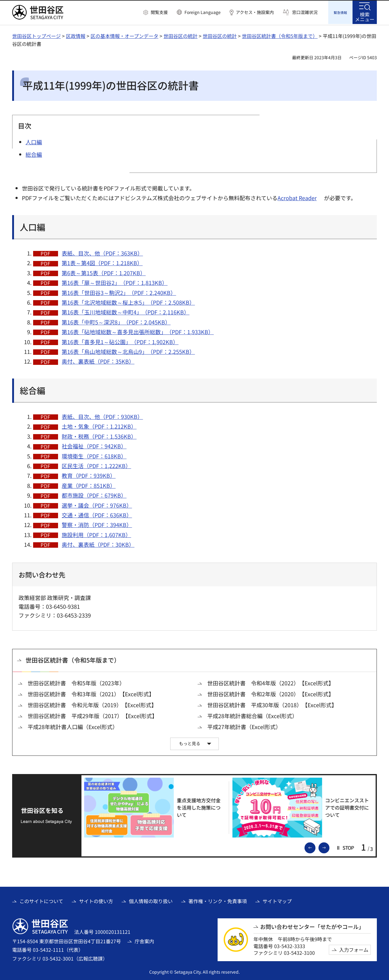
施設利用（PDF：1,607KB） (96, 534)
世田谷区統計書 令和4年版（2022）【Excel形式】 (271, 682)
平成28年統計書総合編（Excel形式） (252, 715)
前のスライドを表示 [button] (315, 846)
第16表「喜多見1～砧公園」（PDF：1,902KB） (120, 341)
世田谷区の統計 (181, 35)
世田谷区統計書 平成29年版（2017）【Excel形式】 (93, 715)
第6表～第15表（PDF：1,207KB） (104, 272)
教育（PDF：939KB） (89, 475)
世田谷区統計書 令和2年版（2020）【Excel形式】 (271, 693)
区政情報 (76, 35)
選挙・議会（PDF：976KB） (97, 504)
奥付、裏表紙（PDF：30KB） (98, 543)
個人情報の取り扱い (151, 900)
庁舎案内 (144, 940)
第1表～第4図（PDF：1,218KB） (102, 262)
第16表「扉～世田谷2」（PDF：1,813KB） (115, 282)
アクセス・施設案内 (255, 12)
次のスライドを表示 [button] (329, 846)
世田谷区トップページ (36, 35)
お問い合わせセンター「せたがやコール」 (312, 926)
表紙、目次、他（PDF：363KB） (102, 252)
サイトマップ (277, 900)
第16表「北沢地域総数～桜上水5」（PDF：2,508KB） (128, 301)
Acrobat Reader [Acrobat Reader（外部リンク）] (297, 197)
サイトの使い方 (96, 900)
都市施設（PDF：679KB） (94, 494)
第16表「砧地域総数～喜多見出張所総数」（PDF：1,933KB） (138, 331)
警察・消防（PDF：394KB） (97, 524)
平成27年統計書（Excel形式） (244, 726)
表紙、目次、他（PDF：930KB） (102, 416)
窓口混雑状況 (305, 12)
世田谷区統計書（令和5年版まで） (280, 35)
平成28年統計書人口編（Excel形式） (73, 726)
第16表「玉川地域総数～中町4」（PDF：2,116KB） (126, 311)
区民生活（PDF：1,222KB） (96, 465)
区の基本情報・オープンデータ (124, 35)
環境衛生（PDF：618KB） (94, 455)
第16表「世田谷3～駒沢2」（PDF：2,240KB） (119, 292)
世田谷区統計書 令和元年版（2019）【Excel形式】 (92, 704)
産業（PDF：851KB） (89, 485)
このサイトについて (41, 900)
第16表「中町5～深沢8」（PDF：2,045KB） (116, 321)
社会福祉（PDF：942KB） (94, 445)
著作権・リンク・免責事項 (218, 900)
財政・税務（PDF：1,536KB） (99, 435)
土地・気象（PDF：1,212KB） (99, 425)
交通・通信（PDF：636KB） (97, 514)
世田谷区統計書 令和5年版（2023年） (76, 682)
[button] (156, 12)
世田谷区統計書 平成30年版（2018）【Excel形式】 (272, 704)
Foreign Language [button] (203, 12)
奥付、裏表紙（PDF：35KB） (98, 360)
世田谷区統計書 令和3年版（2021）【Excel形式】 (91, 693)
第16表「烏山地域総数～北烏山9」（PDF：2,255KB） (128, 351)
